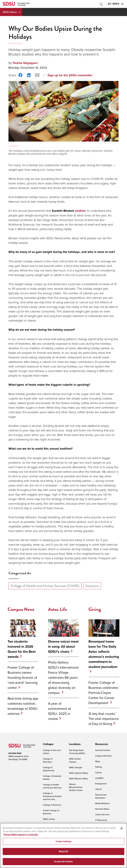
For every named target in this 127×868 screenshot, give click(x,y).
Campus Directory (103, 756)
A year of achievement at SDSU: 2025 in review (59, 711)
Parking (99, 767)
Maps (98, 761)
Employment (101, 784)
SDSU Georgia (76, 767)
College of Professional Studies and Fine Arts (52, 796)
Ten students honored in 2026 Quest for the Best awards (22, 649)
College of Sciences (52, 805)
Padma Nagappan (25, 63)
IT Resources (101, 820)
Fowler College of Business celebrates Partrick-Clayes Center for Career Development (103, 693)
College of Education (48, 760)
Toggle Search (101, 4)
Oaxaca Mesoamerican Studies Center (76, 787)
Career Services (102, 814)
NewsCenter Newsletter (101, 796)
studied (80, 211)
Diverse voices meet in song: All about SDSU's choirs (63, 646)
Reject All (63, 853)
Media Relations (102, 803)
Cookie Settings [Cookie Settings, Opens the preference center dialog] (63, 843)
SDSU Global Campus (75, 760)
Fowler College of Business (51, 812)
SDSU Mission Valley (78, 779)
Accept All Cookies (63, 863)
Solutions (92, 586)
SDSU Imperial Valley (78, 773)
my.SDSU (99, 778)
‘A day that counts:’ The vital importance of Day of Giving (104, 719)
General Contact (103, 750)
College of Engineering (49, 769)
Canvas (99, 772)
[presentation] (48, 744)
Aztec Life (57, 609)
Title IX (98, 789)
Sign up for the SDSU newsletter (70, 75)
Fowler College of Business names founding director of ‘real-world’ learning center (23, 677)
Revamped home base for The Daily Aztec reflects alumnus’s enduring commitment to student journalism (104, 654)
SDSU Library (49, 819)
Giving (95, 609)
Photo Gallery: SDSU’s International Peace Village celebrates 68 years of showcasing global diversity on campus (63, 677)
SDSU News (10, 12)
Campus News (21, 609)
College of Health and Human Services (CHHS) (45, 586)
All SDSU (116, 4)
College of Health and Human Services (52, 786)
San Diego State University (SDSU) (77, 752)
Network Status (102, 809)
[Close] (122, 830)
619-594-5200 (15, 753)
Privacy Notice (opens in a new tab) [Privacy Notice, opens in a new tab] (21, 836)
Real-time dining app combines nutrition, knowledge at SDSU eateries (23, 706)
